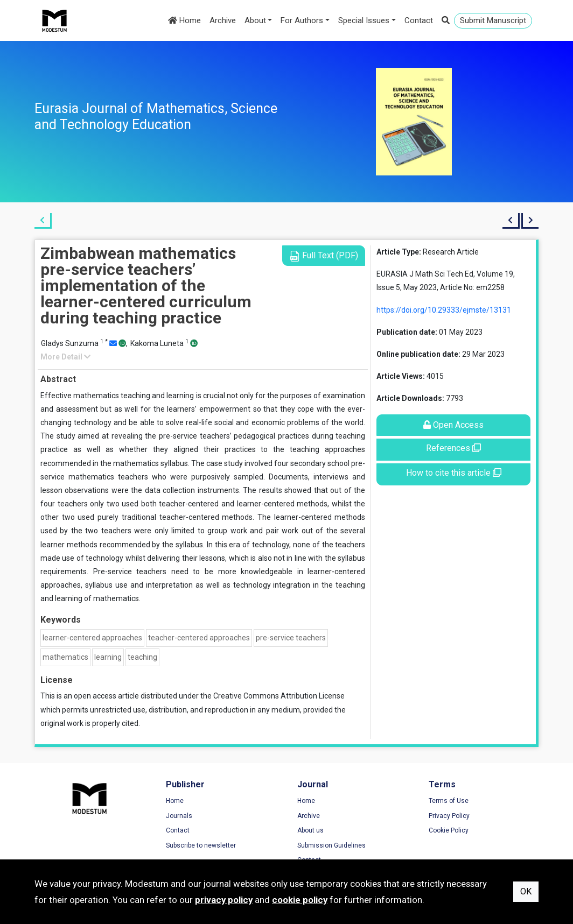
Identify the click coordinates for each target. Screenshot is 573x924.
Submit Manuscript (493, 20)
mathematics (65, 657)
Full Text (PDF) (324, 256)
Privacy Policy (449, 816)
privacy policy (224, 900)
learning (108, 657)
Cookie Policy (449, 830)
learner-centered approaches (92, 638)
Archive (223, 20)
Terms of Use (449, 801)
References (453, 448)
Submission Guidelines (331, 845)
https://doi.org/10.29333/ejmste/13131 (444, 310)
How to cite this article (454, 473)
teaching (142, 657)
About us (310, 830)
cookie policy (300, 900)
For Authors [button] (302, 20)
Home (184, 20)
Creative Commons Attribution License (279, 696)
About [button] (255, 20)
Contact (419, 20)
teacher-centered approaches (199, 638)
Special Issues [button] (364, 20)
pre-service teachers (291, 638)
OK (526, 891)
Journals (179, 816)
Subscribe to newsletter (201, 845)
